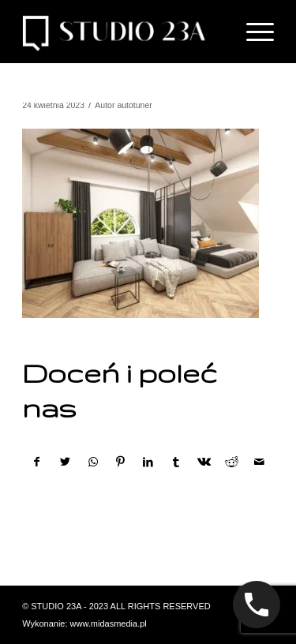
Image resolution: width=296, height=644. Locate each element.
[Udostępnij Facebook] (37, 462)
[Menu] (252, 32)
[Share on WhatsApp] (93, 462)
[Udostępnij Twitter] (65, 462)
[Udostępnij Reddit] (231, 462)
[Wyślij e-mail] (260, 462)
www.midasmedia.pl (109, 623)
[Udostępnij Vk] (204, 462)
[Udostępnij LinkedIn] (148, 462)
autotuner (134, 105)
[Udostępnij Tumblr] (176, 462)
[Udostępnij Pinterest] (121, 462)
